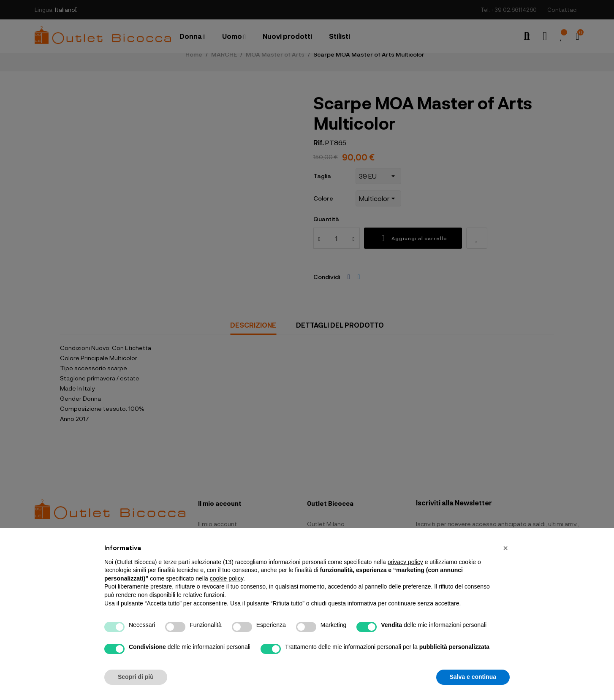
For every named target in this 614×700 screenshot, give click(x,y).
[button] (505, 548)
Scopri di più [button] (136, 677)
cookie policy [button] (227, 578)
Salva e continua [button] (473, 677)
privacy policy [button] (405, 562)
